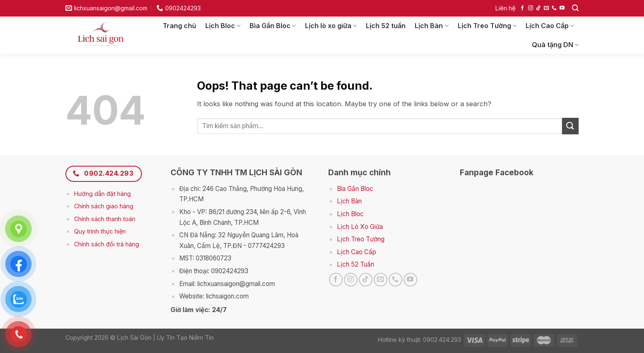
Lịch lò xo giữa (331, 26)
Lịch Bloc (223, 26)
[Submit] (570, 126)
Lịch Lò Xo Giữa (360, 227)
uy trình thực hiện (102, 231)
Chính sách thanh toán (105, 219)
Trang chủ (179, 26)
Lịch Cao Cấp (550, 26)
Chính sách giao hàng (104, 206)
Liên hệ (505, 8)
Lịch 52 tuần (386, 26)
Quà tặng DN (555, 45)
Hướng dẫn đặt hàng (102, 194)
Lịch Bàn (431, 26)
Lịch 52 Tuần (356, 264)
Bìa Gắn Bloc (273, 26)
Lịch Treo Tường (487, 26)
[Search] (575, 8)
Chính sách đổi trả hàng (107, 244)
